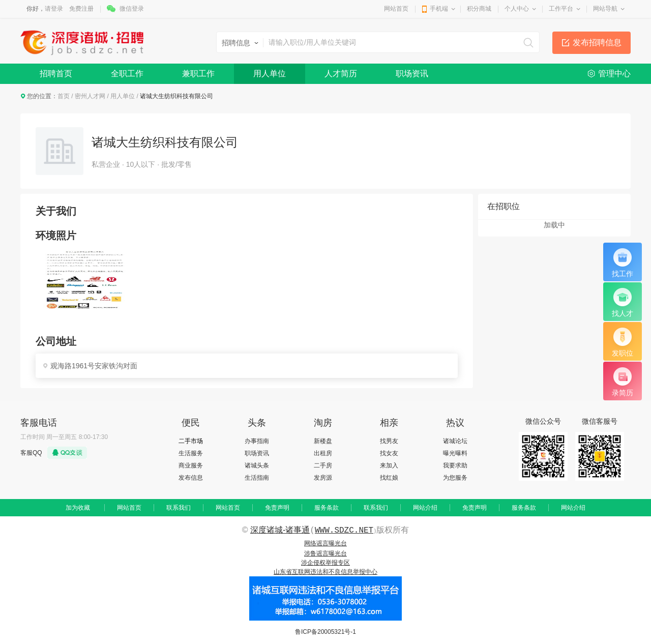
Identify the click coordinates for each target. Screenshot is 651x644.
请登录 (54, 9)
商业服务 (191, 465)
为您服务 (455, 478)
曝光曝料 (455, 453)
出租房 (323, 453)
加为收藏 (78, 508)
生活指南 (257, 478)
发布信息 (191, 478)
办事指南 (257, 441)
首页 (64, 96)
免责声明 (277, 508)
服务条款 (327, 508)
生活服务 (191, 453)
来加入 (389, 465)
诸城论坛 (455, 441)
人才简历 (341, 74)
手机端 (439, 9)
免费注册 (81, 9)
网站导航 (605, 9)
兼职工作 (198, 74)
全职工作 (127, 74)
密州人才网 (90, 96)
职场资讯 (412, 74)
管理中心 (614, 74)
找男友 (389, 441)
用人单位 (270, 74)
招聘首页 (56, 74)
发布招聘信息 (597, 42)
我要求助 (455, 465)
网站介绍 (425, 508)
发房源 (323, 478)
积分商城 (479, 9)
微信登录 (132, 9)
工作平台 (561, 9)
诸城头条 (257, 465)
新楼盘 (323, 441)
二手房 (323, 465)
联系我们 (179, 508)
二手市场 (191, 441)
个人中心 (517, 9)
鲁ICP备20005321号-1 (325, 632)
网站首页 (396, 9)
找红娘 (389, 478)
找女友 (389, 453)
